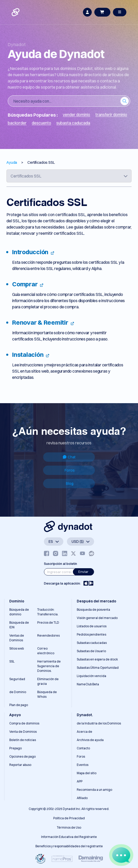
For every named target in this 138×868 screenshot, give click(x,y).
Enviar (83, 572)
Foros (70, 470)
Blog (70, 483)
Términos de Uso (69, 827)
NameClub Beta (88, 684)
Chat (69, 457)
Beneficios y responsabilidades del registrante (69, 846)
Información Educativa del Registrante (69, 837)
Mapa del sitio (87, 773)
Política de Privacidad (69, 818)
